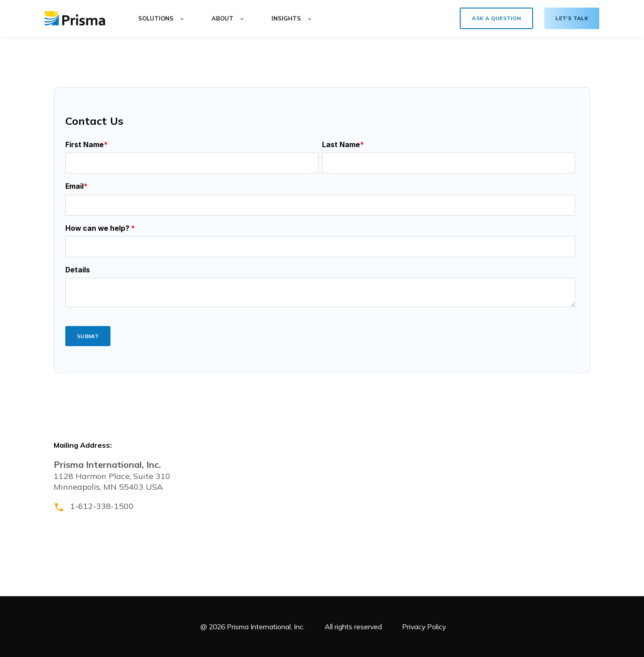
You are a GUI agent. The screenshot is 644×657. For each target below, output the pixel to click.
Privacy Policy (424, 627)
